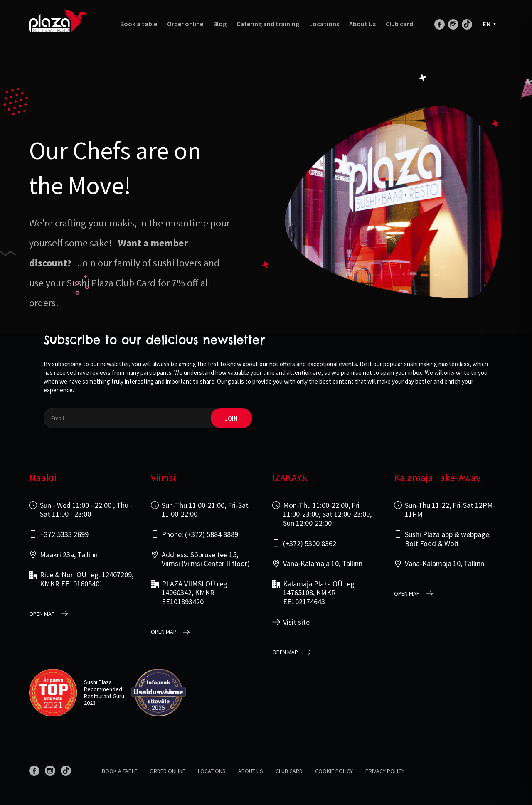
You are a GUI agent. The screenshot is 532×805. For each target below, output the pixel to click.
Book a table (139, 24)
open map (42, 614)
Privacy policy (385, 771)
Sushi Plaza (98, 682)
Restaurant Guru (104, 696)
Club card (399, 24)
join (231, 418)
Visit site (296, 622)
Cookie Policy (334, 771)
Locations (324, 24)
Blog (220, 24)
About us (251, 771)
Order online (185, 24)
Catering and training (268, 24)
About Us (362, 24)
